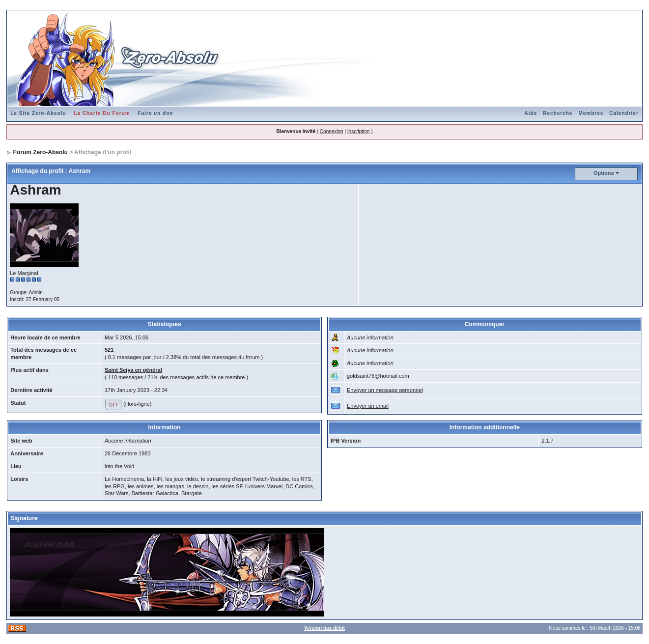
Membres (591, 113)
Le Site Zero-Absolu (38, 113)
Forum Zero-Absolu (41, 152)
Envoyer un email (368, 406)
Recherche (558, 113)
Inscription (359, 131)
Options (604, 173)
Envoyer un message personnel (385, 390)
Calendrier (624, 113)
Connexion (332, 131)
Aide (531, 113)
